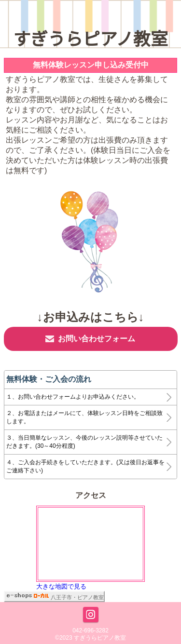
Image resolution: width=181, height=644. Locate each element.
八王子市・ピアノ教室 (77, 597)
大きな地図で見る (61, 586)
